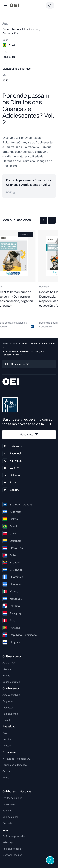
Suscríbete (29, 435)
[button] (43, 220)
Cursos (6, 771)
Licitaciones (9, 804)
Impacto (7, 720)
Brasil (34, 344)
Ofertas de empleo (12, 798)
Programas (8, 701)
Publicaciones (48, 344)
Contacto (7, 823)
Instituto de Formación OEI (17, 759)
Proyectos (8, 708)
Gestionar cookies (12, 855)
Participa (7, 811)
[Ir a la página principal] (14, 5)
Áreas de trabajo (11, 695)
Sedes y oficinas (11, 682)
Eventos (7, 733)
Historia (7, 669)
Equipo (6, 676)
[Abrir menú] (5, 5)
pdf (11, 193)
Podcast (7, 746)
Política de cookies (12, 849)
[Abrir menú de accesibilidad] (50, 860)
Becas (6, 778)
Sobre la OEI (9, 663)
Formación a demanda (15, 765)
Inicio (24, 344)
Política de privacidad (14, 836)
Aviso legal (8, 842)
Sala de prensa (10, 817)
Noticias (7, 739)
